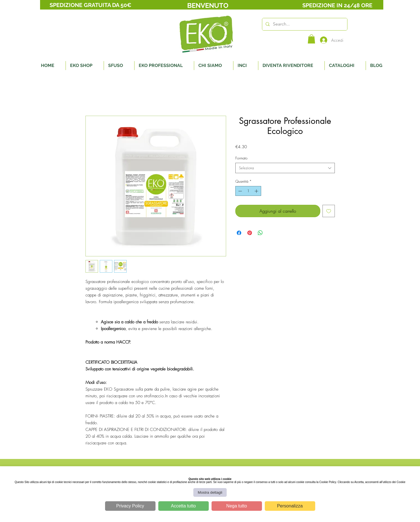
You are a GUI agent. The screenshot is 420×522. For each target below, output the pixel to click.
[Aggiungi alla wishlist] (329, 211)
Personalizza (290, 506)
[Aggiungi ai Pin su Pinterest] (250, 233)
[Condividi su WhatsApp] (260, 233)
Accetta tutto (183, 506)
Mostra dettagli (210, 492)
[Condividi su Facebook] (239, 233)
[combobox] (285, 168)
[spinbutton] (248, 191)
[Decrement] (240, 191)
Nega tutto (237, 506)
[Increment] (257, 191)
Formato (241, 158)
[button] (311, 39)
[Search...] (304, 24)
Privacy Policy (130, 506)
